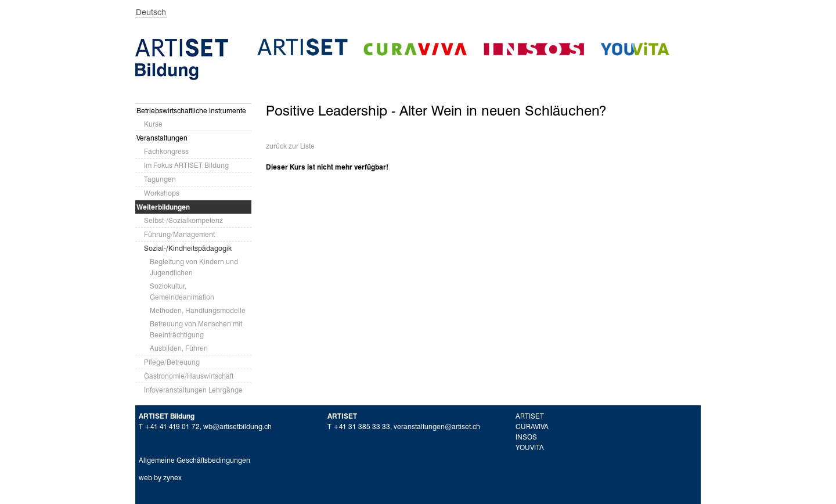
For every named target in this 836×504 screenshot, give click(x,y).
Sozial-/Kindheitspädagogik (188, 248)
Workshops (162, 193)
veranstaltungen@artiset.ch (437, 426)
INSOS (526, 437)
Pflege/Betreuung (172, 362)
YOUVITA (530, 447)
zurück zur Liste (290, 146)
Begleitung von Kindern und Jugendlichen (194, 267)
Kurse (153, 124)
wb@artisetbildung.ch (237, 426)
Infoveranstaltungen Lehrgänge (193, 390)
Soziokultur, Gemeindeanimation (182, 291)
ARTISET (530, 416)
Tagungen (160, 179)
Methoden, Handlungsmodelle (198, 310)
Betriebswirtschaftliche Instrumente (191, 111)
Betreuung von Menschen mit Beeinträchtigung (196, 329)
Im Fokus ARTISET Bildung (186, 165)
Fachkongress (166, 151)
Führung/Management (179, 234)
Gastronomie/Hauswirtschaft (189, 376)
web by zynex (160, 478)
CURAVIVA (532, 426)
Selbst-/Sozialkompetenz (183, 220)
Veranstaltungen (162, 138)
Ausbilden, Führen (179, 348)
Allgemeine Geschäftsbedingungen (194, 460)
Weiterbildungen (163, 207)
